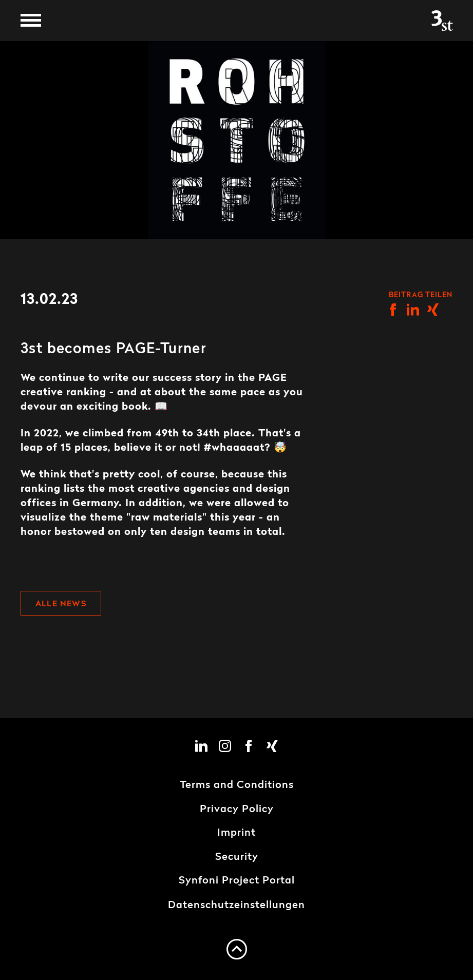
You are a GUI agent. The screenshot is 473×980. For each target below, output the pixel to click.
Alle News (61, 604)
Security (237, 857)
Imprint (236, 833)
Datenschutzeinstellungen (236, 906)
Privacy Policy (237, 810)
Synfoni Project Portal (237, 881)
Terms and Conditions (237, 785)
